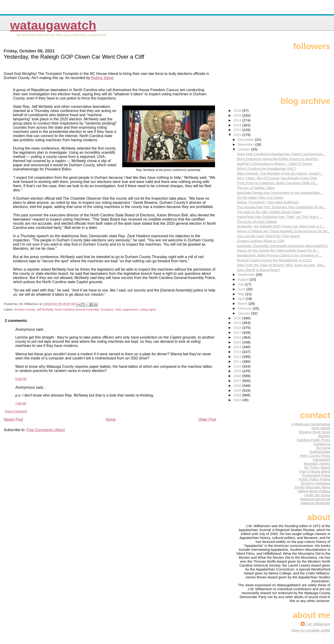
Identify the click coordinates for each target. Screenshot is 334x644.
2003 (238, 400)
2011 (238, 361)
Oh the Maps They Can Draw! (260, 197)
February (245, 308)
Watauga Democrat (315, 499)
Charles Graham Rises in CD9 (260, 241)
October (244, 149)
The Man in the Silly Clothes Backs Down (269, 212)
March (243, 303)
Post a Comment (16, 411)
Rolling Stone (102, 78)
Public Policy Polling (315, 479)
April (242, 299)
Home (111, 419)
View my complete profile (311, 630)
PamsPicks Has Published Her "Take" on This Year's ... (280, 217)
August (244, 279)
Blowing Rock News (315, 432)
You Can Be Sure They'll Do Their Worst (268, 236)
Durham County (24, 309)
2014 (238, 347)
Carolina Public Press (313, 440)
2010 (238, 366)
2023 (238, 125)
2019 (238, 323)
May (242, 294)
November (246, 144)
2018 (238, 328)
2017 (238, 332)
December (246, 139)
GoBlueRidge (320, 452)
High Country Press (315, 456)
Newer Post (13, 419)
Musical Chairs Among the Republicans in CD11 (274, 260)
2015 (238, 342)
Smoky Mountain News (312, 487)
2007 (238, 381)
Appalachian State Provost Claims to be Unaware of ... (279, 255)
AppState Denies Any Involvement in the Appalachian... (280, 193)
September (247, 274)
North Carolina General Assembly (77, 309)
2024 (238, 120)
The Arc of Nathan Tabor (256, 188)
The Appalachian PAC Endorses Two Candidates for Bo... (282, 207)
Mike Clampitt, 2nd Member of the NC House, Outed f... (280, 173)
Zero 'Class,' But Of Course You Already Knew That (277, 178)
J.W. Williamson (318, 624)
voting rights (148, 309)
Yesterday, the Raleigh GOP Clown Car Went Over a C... (281, 226)
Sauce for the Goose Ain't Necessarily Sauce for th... (278, 250)
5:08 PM (21, 379)
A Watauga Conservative (311, 424)
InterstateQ (322, 460)
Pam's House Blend (315, 471)
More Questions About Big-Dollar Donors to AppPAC (278, 159)
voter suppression (127, 309)
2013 (238, 352)
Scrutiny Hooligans (316, 483)
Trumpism (107, 309)
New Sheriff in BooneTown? (258, 270)
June (242, 289)
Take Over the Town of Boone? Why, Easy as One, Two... (281, 265)
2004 (238, 395)
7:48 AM (21, 403)
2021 (238, 135)
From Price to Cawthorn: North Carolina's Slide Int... (277, 183)
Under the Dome (317, 495)
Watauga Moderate (315, 503)
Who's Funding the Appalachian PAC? (267, 168)
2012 (238, 357)
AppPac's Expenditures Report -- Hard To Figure (275, 164)
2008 (238, 376)
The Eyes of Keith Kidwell (257, 222)
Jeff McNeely (45, 309)
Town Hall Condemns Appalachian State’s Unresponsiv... (281, 154)
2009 (238, 371)
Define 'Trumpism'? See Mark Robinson (268, 202)
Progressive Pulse (316, 475)
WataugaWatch (53, 25)
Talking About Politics (314, 491)
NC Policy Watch (317, 467)
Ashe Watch (321, 428)
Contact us (322, 444)
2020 (238, 318)
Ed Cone (323, 448)
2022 (238, 130)
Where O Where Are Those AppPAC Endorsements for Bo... (284, 231)
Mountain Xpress (317, 463)
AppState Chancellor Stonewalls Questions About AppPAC (282, 246)
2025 (238, 115)
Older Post (207, 419)
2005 (238, 390)
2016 (238, 337)
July (241, 284)
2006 (238, 386)
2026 (238, 111)
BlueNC (324, 436)
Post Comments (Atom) (46, 430)
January (244, 313)
